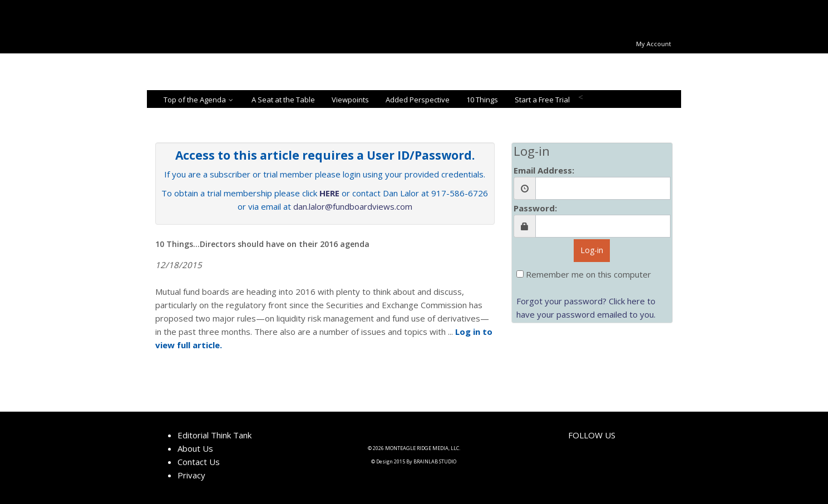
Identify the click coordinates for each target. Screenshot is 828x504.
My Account (654, 44)
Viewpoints (350, 100)
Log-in (592, 250)
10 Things (482, 100)
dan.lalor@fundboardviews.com (353, 206)
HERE (329, 193)
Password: (535, 208)
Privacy (191, 475)
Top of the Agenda (199, 100)
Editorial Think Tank (215, 435)
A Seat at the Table (283, 100)
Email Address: (544, 170)
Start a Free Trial (542, 100)
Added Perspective (418, 100)
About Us (195, 448)
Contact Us (199, 462)
